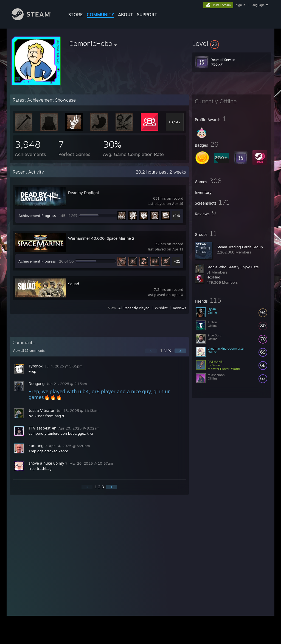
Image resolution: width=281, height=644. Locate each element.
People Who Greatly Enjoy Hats (232, 267)
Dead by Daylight (84, 193)
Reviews (179, 308)
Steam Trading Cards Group (240, 247)
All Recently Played (134, 308)
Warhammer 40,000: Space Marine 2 (101, 238)
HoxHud (213, 277)
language (258, 5)
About (126, 15)
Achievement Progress (37, 216)
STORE (76, 15)
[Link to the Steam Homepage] (36, 19)
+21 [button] (177, 261)
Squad (74, 284)
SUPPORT (147, 15)
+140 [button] (177, 216)
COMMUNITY (100, 15)
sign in (241, 5)
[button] (232, 43)
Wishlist (161, 308)
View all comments (29, 351)
